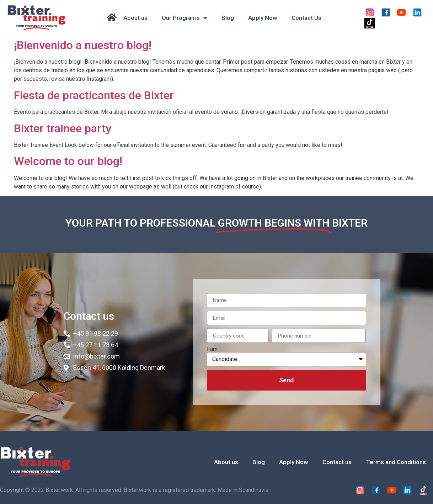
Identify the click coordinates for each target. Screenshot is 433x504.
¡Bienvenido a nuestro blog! (83, 45)
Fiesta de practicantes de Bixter (94, 95)
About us (135, 18)
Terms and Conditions (396, 462)
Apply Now (263, 18)
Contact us (337, 462)
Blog (228, 18)
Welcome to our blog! (68, 161)
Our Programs (185, 18)
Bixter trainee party (63, 128)
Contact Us (306, 18)
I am (212, 349)
